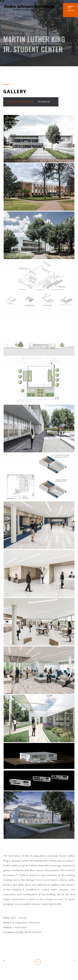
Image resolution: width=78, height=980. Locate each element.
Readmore (44, 102)
